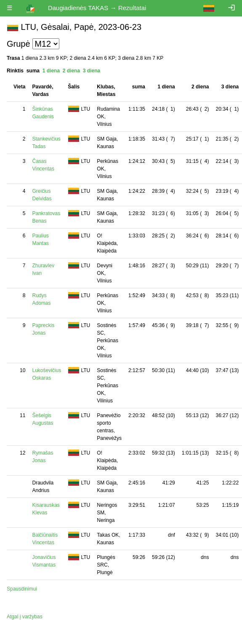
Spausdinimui (22, 589)
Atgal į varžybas (25, 617)
